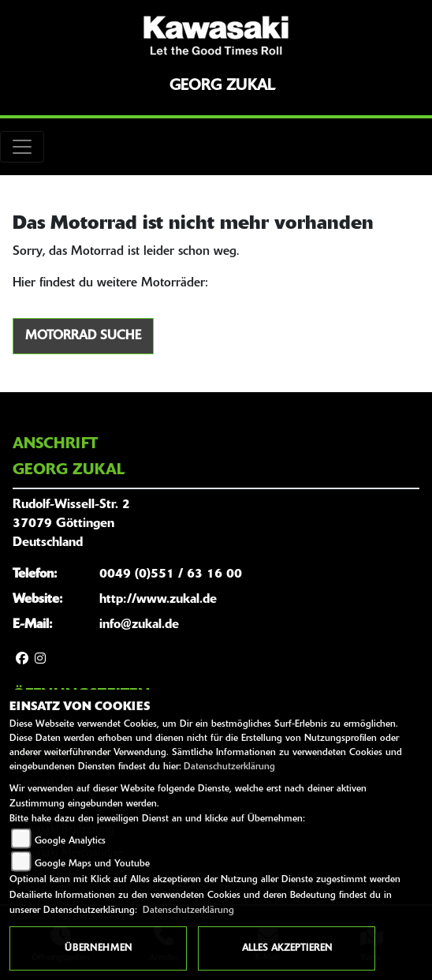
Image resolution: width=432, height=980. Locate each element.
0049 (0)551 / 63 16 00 (171, 574)
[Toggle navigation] (22, 147)
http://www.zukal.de (158, 600)
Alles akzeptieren (287, 948)
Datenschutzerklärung (229, 767)
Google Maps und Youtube (92, 864)
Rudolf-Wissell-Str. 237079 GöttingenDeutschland (71, 524)
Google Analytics (70, 841)
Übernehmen (98, 948)
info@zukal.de (139, 625)
